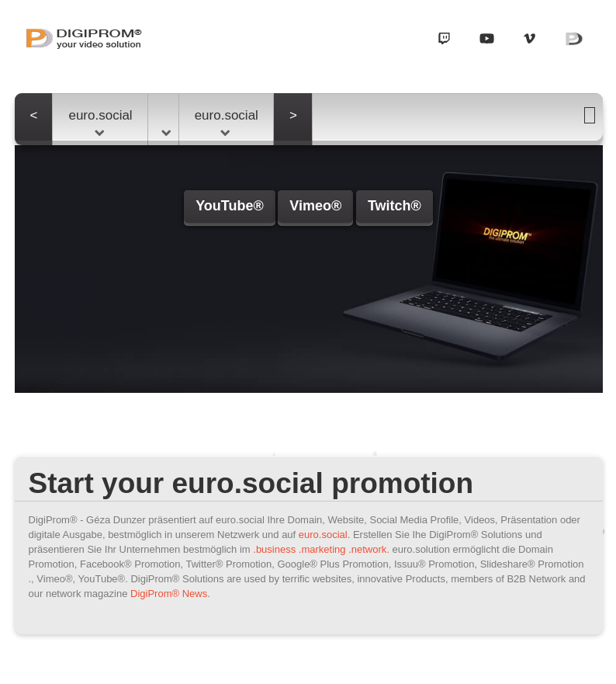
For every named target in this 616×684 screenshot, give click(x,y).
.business (274, 549)
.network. (369, 549)
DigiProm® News (169, 594)
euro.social (100, 122)
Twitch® (395, 206)
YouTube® (230, 206)
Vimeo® (315, 206)
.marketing (322, 549)
